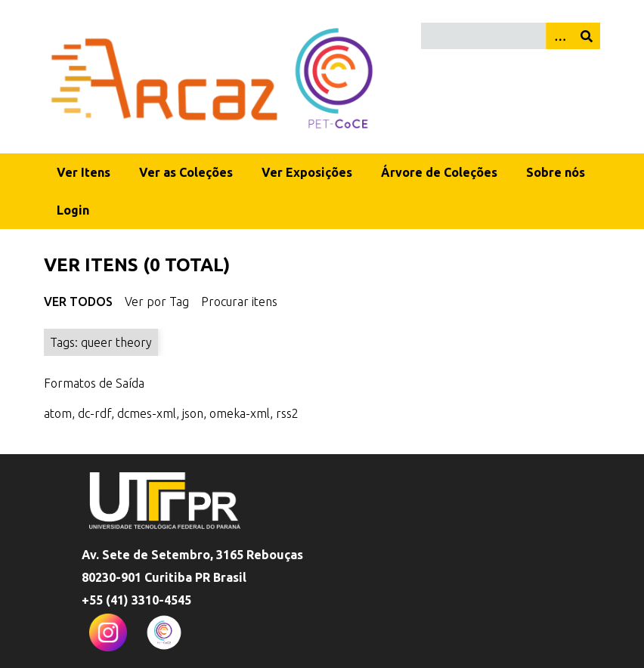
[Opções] (559, 36)
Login (73, 210)
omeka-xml (240, 413)
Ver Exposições (307, 172)
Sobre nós (556, 172)
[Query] (511, 36)
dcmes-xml (147, 413)
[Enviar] (587, 36)
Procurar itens (239, 302)
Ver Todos (78, 302)
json (193, 413)
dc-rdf (94, 413)
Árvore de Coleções (439, 172)
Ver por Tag (157, 302)
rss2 (287, 413)
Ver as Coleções (186, 172)
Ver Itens (84, 172)
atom (58, 413)
